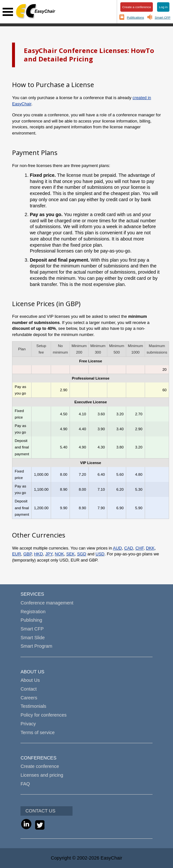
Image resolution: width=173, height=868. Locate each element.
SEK (71, 554)
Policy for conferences (44, 715)
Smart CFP (163, 17)
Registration (33, 612)
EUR (16, 554)
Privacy (28, 724)
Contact (29, 689)
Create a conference (137, 7)
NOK (60, 554)
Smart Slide (33, 638)
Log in (163, 7)
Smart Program (36, 646)
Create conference (40, 766)
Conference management (47, 603)
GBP (28, 554)
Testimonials (33, 706)
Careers (29, 698)
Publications (135, 17)
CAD (129, 548)
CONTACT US (40, 811)
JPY (49, 554)
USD (100, 554)
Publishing (31, 620)
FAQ (25, 784)
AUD (117, 548)
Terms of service (38, 732)
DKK (150, 548)
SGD (82, 554)
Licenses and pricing (42, 775)
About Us (30, 680)
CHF (139, 548)
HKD (39, 554)
